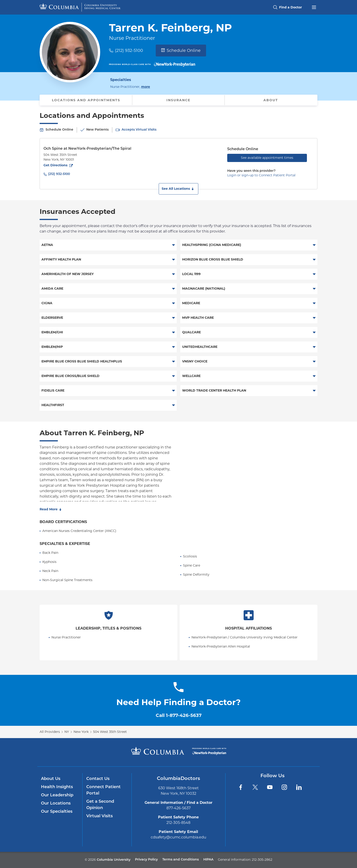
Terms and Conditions (181, 860)
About (271, 100)
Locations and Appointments (86, 100)
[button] (178, 189)
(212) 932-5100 (129, 51)
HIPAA (208, 860)
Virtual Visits (99, 816)
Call (179, 715)
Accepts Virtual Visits (139, 130)
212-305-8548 (178, 823)
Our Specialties (57, 812)
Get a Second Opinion (100, 805)
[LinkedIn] (299, 787)
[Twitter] (255, 787)
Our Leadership (57, 795)
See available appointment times (267, 158)
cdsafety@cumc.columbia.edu (178, 837)
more (146, 86)
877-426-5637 (178, 808)
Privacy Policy (146, 860)
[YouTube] (270, 787)
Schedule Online (181, 51)
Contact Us (98, 779)
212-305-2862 (262, 860)
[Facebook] (241, 787)
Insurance (178, 100)
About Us (51, 779)
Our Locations (56, 803)
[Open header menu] (314, 7)
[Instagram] (284, 787)
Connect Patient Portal (103, 790)
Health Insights (57, 787)
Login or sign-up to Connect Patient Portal (261, 175)
